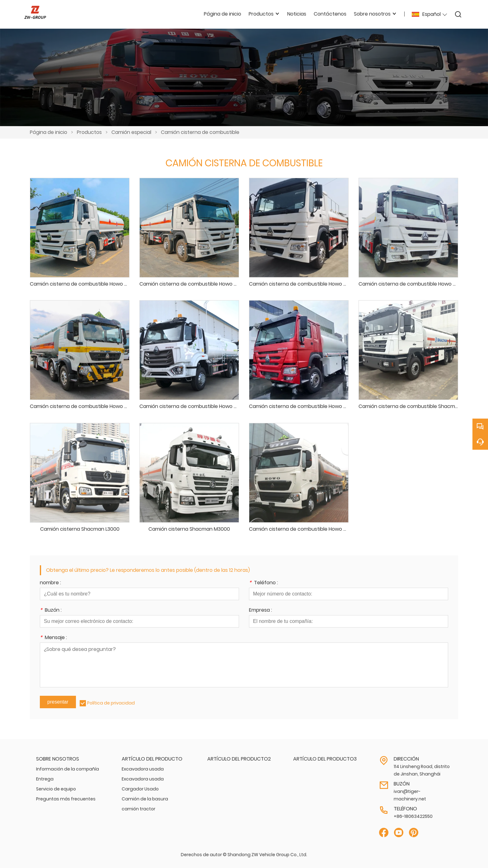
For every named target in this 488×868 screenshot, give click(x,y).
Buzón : (51, 611)
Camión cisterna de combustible (200, 132)
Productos (89, 132)
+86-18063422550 (413, 816)
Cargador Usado (140, 789)
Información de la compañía (68, 769)
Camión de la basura (145, 799)
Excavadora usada (143, 769)
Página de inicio (49, 132)
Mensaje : (53, 638)
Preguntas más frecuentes (66, 799)
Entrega (45, 779)
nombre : (50, 583)
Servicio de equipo (56, 789)
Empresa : (260, 611)
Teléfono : (263, 583)
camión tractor (138, 809)
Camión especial (131, 132)
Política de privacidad (111, 703)
